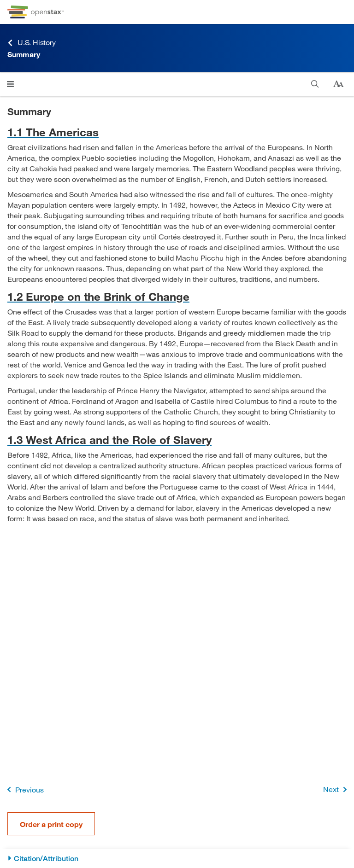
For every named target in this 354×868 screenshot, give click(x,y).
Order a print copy (51, 824)
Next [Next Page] (337, 789)
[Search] (315, 84)
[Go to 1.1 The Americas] (177, 132)
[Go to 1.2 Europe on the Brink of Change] (177, 296)
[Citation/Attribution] (177, 859)
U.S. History (32, 43)
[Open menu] (10, 84)
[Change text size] (338, 84)
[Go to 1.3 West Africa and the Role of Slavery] (177, 440)
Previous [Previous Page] (24, 789)
